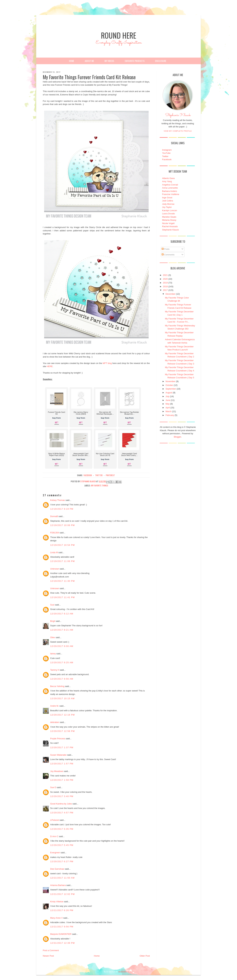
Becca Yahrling (57, 686)
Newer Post (48, 956)
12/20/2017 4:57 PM (62, 813)
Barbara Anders (170, 191)
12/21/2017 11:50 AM (62, 878)
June (168, 400)
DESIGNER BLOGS (126, 972)
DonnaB (54, 516)
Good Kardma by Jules (61, 804)
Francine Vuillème (171, 194)
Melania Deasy (169, 220)
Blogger (177, 437)
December (171, 294)
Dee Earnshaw (57, 869)
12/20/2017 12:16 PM (62, 715)
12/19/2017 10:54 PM (62, 545)
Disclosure (161, 61)
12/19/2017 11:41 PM (62, 597)
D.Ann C (54, 836)
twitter (99, 475)
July (167, 396)
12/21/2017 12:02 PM (62, 894)
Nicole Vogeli (168, 223)
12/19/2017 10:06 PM (62, 525)
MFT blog (107, 363)
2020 (165, 279)
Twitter (165, 156)
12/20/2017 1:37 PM (62, 747)
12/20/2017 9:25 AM (62, 662)
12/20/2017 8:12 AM (62, 614)
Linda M (54, 552)
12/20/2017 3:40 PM (62, 796)
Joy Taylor (167, 207)
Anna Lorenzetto (170, 188)
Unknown (55, 569)
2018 (165, 286)
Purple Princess (58, 739)
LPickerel (55, 820)
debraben (55, 722)
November (171, 381)
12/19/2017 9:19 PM (62, 509)
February (170, 415)
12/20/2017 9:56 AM (62, 679)
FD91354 (55, 533)
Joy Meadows (57, 771)
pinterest (110, 475)
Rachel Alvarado (170, 226)
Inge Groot (167, 198)
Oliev (53, 637)
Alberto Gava (168, 178)
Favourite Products (135, 61)
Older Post (145, 956)
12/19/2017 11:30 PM (62, 581)
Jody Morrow (168, 204)
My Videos (109, 61)
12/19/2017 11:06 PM (62, 561)
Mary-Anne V (56, 918)
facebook (88, 475)
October (169, 385)
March (169, 411)
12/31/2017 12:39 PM (62, 943)
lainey (53, 654)
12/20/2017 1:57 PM (62, 764)
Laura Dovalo (168, 214)
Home (72, 61)
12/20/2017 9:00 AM (62, 646)
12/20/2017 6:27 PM (62, 861)
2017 (165, 290)
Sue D (53, 787)
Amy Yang (167, 181)
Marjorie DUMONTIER (61, 934)
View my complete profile (178, 131)
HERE (50, 366)
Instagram (167, 150)
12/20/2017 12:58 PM (62, 731)
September (171, 389)
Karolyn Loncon (170, 210)
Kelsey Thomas (58, 500)
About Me (89, 61)
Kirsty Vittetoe (57, 902)
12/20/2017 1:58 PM (62, 780)
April (168, 408)
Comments (168, 255)
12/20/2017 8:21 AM (62, 630)
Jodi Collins (168, 201)
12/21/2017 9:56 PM (62, 927)
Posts (166, 249)
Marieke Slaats (169, 217)
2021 (165, 275)
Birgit (53, 621)
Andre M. (55, 706)
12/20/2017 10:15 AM (62, 698)
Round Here (118, 35)
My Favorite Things (100, 485)
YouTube (166, 153)
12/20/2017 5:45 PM (62, 845)
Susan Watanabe (58, 755)
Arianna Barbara (58, 885)
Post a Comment (51, 950)
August (169, 393)
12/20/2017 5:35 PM (62, 829)
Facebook (167, 159)
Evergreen (55, 853)
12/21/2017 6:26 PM (62, 910)
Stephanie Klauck (178, 116)
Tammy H (55, 670)
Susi (52, 605)
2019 (165, 283)
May (168, 404)
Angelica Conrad (170, 185)
